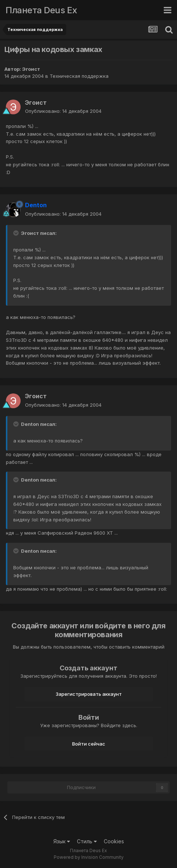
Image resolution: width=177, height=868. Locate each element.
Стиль (87, 841)
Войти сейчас (89, 744)
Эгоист (31, 69)
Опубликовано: (63, 111)
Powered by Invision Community (89, 857)
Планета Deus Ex (41, 10)
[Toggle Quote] (17, 233)
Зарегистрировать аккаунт (89, 694)
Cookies (114, 841)
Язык (62, 841)
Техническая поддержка (79, 76)
